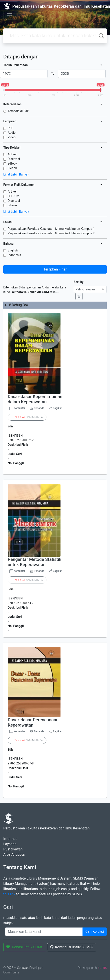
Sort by (79, 282)
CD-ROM (14, 196)
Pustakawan (13, 849)
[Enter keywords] (44, 932)
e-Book (12, 163)
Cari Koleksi (95, 932)
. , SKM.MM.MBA (27, 417)
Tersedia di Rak (18, 111)
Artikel (12, 154)
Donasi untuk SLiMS (25, 947)
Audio (12, 133)
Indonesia (14, 255)
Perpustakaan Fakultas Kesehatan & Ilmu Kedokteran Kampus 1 (51, 229)
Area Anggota (14, 854)
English (13, 250)
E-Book (13, 205)
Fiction (12, 168)
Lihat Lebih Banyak (16, 174)
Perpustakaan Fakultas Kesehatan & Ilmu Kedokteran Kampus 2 (51, 233)
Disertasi (14, 159)
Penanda (39, 408)
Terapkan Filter (55, 269)
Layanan (10, 844)
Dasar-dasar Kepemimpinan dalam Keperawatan (35, 399)
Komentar (17, 408)
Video (12, 137)
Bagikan (56, 408)
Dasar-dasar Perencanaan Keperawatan (33, 722)
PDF (11, 128)
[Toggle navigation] (10, 15)
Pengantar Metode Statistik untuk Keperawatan (35, 562)
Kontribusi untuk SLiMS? (72, 947)
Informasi (11, 839)
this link (9, 894)
